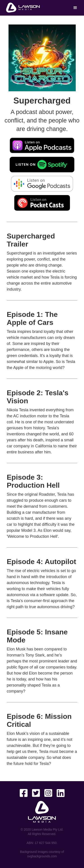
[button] (75, 8)
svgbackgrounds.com (42, 856)
